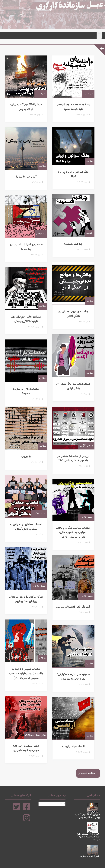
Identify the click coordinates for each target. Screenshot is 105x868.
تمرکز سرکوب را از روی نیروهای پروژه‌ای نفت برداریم (28, 602)
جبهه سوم (44, 97)
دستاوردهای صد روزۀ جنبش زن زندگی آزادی (75, 389)
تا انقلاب (28, 460)
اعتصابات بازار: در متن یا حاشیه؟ (28, 392)
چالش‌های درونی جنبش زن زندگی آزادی (75, 317)
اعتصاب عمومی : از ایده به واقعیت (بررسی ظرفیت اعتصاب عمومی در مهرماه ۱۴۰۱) (28, 677)
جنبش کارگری (90, 449)
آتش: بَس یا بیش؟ (28, 180)
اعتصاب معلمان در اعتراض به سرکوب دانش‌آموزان (28, 530)
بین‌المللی (44, 237)
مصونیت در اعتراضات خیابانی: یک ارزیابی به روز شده (75, 680)
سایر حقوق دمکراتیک (39, 738)
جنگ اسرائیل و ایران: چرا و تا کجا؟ (75, 177)
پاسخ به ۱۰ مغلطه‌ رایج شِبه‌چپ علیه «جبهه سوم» (75, 110)
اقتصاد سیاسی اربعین (75, 750)
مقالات (46, 662)
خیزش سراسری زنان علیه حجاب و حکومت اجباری (28, 751)
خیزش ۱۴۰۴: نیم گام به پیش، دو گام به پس (28, 110)
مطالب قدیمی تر (87, 773)
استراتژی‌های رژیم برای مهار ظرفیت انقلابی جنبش (28, 322)
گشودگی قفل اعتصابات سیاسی (75, 610)
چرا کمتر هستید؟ (75, 247)
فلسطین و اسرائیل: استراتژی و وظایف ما (28, 250)
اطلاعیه (93, 236)
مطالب (46, 169)
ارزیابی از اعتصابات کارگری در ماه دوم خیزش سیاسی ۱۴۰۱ (75, 462)
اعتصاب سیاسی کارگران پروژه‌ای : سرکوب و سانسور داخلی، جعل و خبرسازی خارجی (75, 536)
